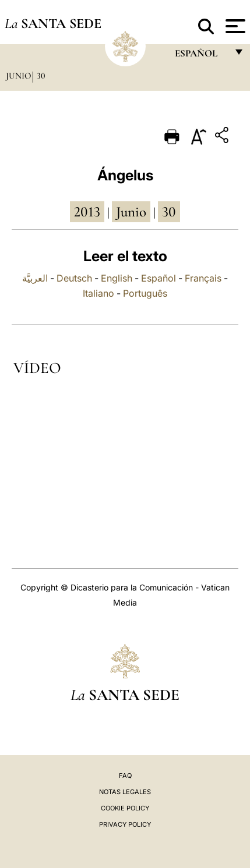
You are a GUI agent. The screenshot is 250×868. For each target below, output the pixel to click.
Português (145, 293)
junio (131, 212)
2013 (87, 212)
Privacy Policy (125, 824)
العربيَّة (35, 278)
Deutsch (74, 278)
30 (41, 76)
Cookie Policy (125, 808)
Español (159, 278)
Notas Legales (125, 792)
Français (203, 278)
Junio (18, 76)
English (117, 278)
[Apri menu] (234, 26)
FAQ (125, 775)
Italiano (98, 293)
